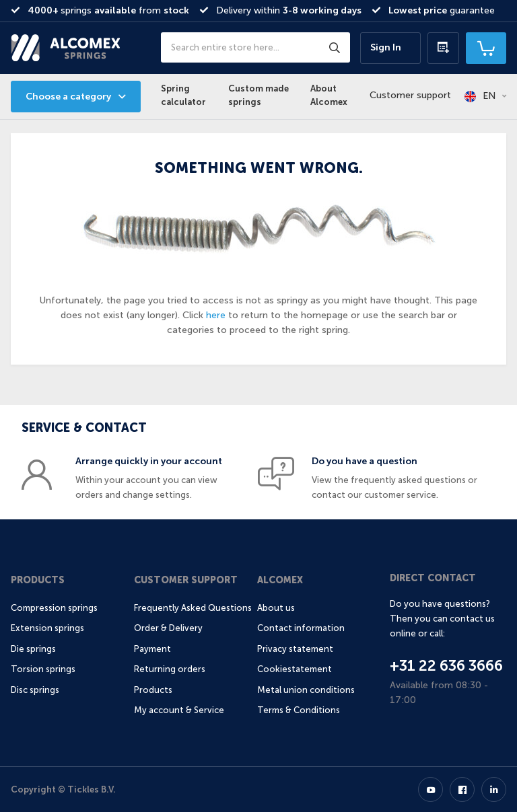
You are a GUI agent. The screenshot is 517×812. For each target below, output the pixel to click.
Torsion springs (43, 669)
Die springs (33, 649)
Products (38, 580)
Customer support (410, 95)
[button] (485, 96)
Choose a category (68, 97)
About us (276, 608)
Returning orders (170, 669)
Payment (152, 649)
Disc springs (35, 690)
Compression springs (54, 608)
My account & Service (179, 710)
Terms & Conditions (299, 710)
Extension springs (47, 628)
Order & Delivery (168, 628)
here (216, 315)
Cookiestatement (295, 669)
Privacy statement (295, 649)
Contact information (301, 628)
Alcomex (280, 580)
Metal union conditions (306, 690)
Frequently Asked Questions (193, 608)
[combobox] (255, 47)
